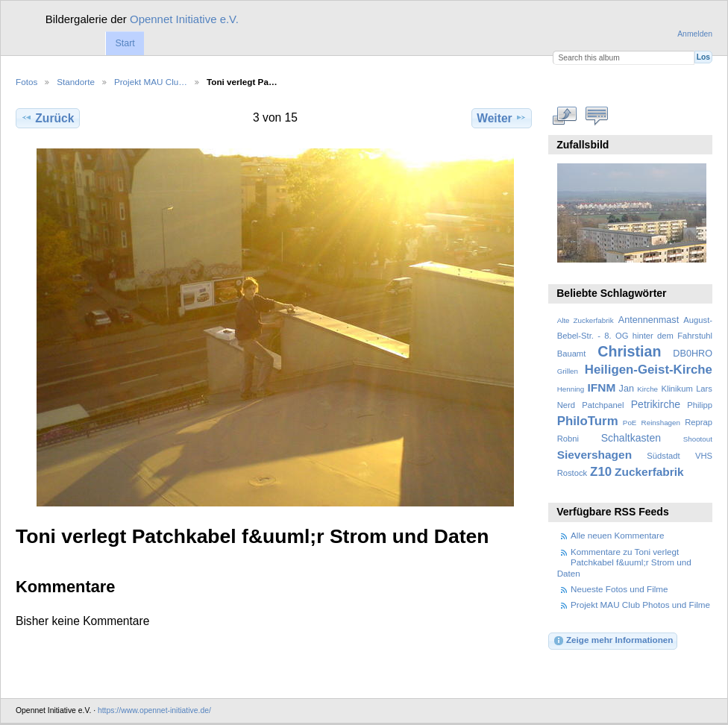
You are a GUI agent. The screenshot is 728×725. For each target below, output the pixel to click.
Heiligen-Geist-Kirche (649, 370)
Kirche (647, 389)
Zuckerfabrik (649, 472)
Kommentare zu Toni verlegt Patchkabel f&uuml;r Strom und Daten (624, 562)
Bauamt (572, 354)
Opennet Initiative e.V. (184, 19)
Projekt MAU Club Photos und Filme (640, 605)
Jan (627, 389)
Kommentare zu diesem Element (597, 116)
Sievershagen (594, 455)
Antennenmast (649, 320)
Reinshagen (661, 423)
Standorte (76, 82)
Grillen (568, 371)
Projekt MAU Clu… (151, 82)
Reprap (699, 422)
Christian (629, 351)
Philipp (700, 405)
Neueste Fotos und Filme (619, 589)
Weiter (502, 118)
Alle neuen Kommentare (617, 535)
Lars (704, 389)
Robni (568, 439)
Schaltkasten (631, 438)
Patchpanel (603, 405)
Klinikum (677, 389)
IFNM (602, 387)
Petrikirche (656, 404)
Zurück (47, 118)
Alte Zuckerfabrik (586, 320)
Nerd (566, 405)
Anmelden (695, 34)
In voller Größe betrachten (565, 116)
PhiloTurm (588, 421)
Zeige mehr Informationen (613, 641)
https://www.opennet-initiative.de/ (154, 710)
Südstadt (663, 456)
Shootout (698, 439)
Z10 (601, 472)
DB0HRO (693, 354)
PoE (630, 423)
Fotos (26, 82)
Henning (571, 389)
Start (125, 43)
